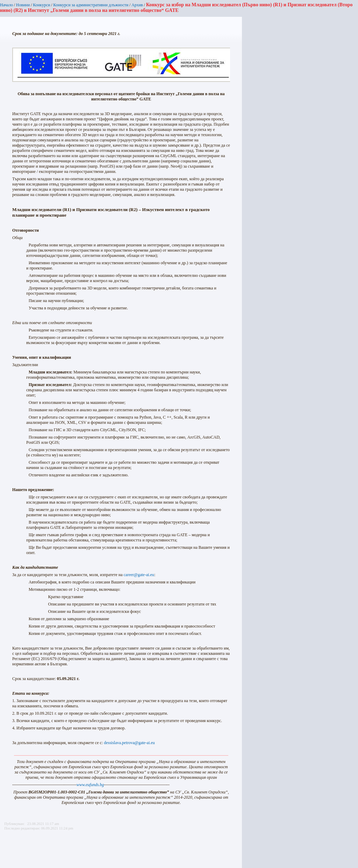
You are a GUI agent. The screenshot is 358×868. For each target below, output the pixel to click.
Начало (6, 5)
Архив (137, 5)
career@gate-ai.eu (139, 575)
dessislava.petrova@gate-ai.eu (129, 743)
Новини (23, 5)
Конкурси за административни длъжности (91, 5)
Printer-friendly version (8, 847)
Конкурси (41, 5)
